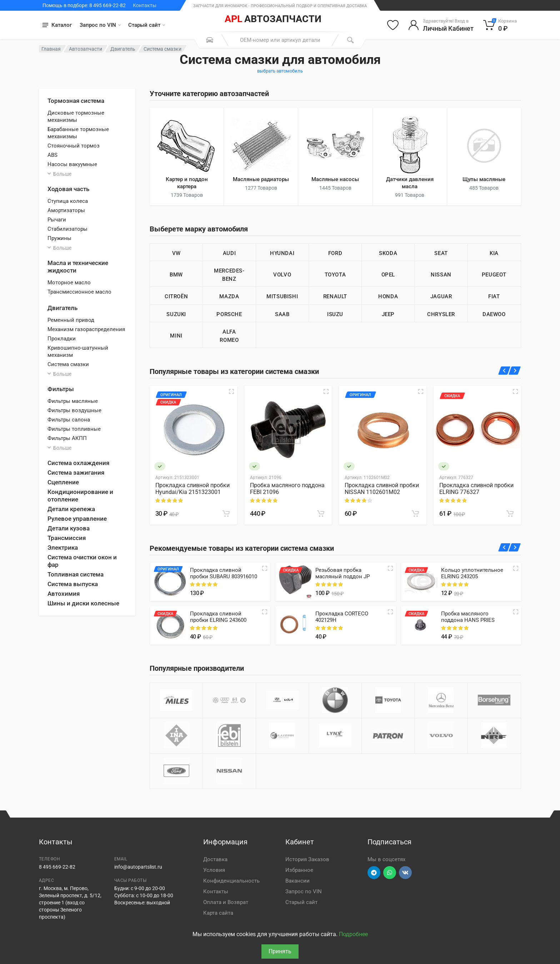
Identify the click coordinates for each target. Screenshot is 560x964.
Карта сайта (218, 913)
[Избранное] (393, 25)
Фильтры (61, 389)
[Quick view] (265, 568)
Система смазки (68, 364)
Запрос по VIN (100, 25)
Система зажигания (76, 473)
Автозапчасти (86, 49)
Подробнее (353, 934)
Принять (280, 951)
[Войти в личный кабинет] (441, 25)
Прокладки (62, 339)
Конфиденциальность (231, 881)
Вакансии (297, 881)
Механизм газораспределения (86, 329)
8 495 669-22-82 (57, 867)
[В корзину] (226, 514)
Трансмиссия (67, 538)
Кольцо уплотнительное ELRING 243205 (472, 573)
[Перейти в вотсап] (390, 873)
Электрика (63, 548)
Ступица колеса (68, 201)
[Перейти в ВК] (405, 873)
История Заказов (307, 859)
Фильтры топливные (74, 429)
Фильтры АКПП (67, 438)
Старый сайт (147, 25)
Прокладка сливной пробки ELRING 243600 (218, 617)
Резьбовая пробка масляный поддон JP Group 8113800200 (342, 576)
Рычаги (57, 220)
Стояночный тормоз (74, 146)
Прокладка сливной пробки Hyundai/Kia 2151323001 (192, 489)
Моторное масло (69, 283)
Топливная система (76, 574)
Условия (214, 870)
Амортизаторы (66, 210)
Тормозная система (76, 101)
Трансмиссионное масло (79, 292)
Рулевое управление (77, 519)
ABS (52, 155)
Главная (51, 49)
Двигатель (123, 49)
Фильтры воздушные (74, 410)
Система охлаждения (78, 463)
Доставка (215, 859)
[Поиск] (350, 40)
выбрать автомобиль (280, 71)
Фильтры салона (69, 420)
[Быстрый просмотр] (231, 391)
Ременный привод (71, 320)
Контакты (145, 5)
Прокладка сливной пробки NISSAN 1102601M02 (382, 489)
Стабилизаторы (67, 229)
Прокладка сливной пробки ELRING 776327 (476, 489)
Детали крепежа (71, 509)
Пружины (59, 238)
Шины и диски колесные (83, 603)
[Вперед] (515, 371)
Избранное (299, 870)
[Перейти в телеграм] (374, 873)
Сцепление (63, 482)
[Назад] (504, 371)
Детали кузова (69, 528)
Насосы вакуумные (72, 164)
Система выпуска (73, 584)
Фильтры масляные (73, 401)
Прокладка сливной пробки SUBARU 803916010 (224, 573)
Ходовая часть (68, 189)
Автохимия (64, 594)
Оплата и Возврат (226, 902)
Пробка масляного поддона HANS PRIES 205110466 (468, 620)
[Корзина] (500, 25)
